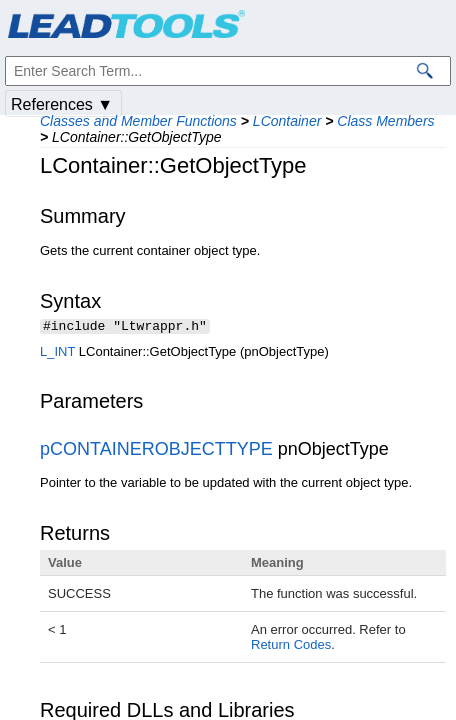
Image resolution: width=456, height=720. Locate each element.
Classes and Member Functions (138, 121)
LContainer (287, 121)
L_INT (57, 353)
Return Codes (291, 646)
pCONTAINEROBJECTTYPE (156, 451)
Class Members (385, 121)
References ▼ (62, 104)
